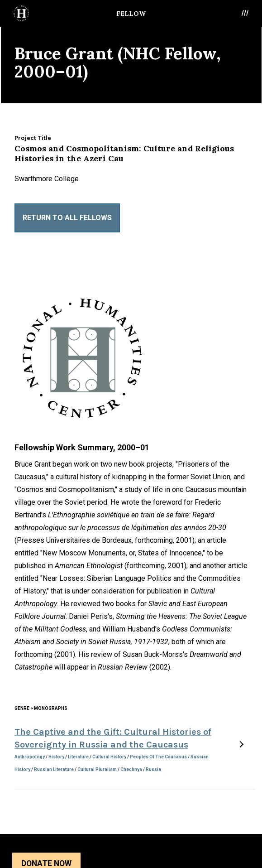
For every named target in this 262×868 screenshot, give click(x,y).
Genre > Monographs (41, 708)
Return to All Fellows (67, 218)
